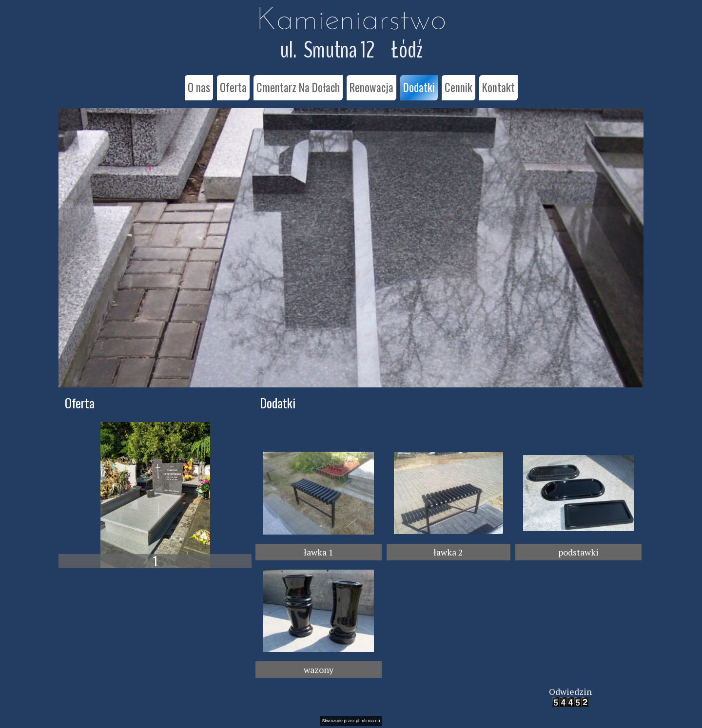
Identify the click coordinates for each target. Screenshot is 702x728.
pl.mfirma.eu (368, 721)
